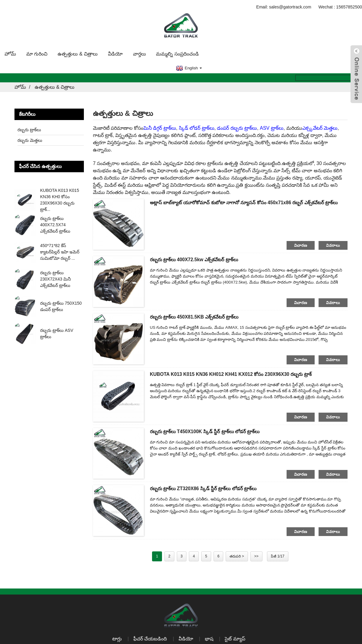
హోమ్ (10, 53)
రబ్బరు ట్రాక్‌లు (29, 129)
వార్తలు (140, 53)
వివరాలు (333, 244)
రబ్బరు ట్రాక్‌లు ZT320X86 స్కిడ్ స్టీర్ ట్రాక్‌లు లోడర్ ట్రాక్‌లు (204, 488)
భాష (209, 638)
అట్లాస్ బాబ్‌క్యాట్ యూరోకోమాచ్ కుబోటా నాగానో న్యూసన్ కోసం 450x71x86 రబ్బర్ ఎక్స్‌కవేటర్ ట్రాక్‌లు (246, 202)
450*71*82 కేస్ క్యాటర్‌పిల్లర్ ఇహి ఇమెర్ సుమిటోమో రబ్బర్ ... (60, 251)
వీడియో (115, 53)
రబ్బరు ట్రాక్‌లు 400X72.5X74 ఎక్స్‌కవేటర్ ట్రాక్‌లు (55, 224)
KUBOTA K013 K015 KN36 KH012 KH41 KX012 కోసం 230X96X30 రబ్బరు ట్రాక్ (233, 373)
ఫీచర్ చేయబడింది (150, 638)
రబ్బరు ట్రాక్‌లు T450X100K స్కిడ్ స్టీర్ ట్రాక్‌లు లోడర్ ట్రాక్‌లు (206, 431)
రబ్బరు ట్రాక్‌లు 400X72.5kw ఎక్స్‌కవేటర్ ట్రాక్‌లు (195, 259)
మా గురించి (37, 53)
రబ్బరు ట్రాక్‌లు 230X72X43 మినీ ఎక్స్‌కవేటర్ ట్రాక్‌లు (56, 278)
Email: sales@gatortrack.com (284, 6)
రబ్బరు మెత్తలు (30, 139)
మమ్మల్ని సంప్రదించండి (177, 53)
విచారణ (301, 244)
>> (256, 556)
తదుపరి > (237, 556)
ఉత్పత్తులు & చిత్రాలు (78, 53)
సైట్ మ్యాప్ (235, 638)
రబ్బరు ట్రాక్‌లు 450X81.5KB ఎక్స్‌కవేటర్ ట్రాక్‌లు (195, 316)
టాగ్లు (117, 638)
